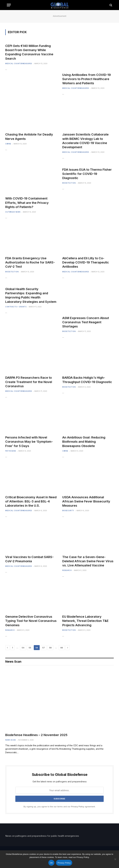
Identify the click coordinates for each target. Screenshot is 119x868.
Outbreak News (13, 212)
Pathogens (11, 451)
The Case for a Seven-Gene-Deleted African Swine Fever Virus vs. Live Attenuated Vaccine (88, 561)
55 (30, 648)
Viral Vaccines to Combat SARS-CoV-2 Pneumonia (29, 559)
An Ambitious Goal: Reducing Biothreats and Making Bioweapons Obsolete (84, 442)
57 (44, 648)
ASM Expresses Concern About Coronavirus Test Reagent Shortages (86, 322)
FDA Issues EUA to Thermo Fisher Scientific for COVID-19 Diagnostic (87, 174)
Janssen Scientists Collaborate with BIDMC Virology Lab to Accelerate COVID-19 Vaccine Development (85, 141)
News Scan (11, 740)
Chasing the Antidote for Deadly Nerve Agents (29, 137)
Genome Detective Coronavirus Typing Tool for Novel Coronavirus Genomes (31, 621)
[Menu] (9, 5)
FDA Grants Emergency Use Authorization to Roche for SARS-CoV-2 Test (30, 262)
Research (67, 570)
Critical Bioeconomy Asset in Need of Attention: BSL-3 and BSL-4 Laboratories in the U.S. (31, 501)
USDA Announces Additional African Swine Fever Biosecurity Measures (86, 501)
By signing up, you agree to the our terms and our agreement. (59, 807)
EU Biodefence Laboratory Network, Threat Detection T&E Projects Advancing (85, 621)
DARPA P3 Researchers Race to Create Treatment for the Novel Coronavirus (29, 382)
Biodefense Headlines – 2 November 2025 (36, 735)
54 (23, 648)
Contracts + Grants (16, 307)
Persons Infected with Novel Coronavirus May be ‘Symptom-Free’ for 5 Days (29, 442)
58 (50, 648)
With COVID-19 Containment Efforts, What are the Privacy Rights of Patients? (27, 203)
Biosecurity (68, 511)
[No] (115, 859)
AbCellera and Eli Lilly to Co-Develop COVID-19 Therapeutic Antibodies (86, 262)
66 (62, 648)
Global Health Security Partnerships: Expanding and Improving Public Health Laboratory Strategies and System (31, 295)
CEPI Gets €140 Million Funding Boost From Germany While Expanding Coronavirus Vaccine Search (29, 52)
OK (51, 863)
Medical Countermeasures (19, 64)
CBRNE (8, 144)
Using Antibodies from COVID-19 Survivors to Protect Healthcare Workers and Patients (87, 79)
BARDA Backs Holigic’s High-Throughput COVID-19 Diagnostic (87, 380)
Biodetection (69, 183)
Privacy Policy (78, 807)
